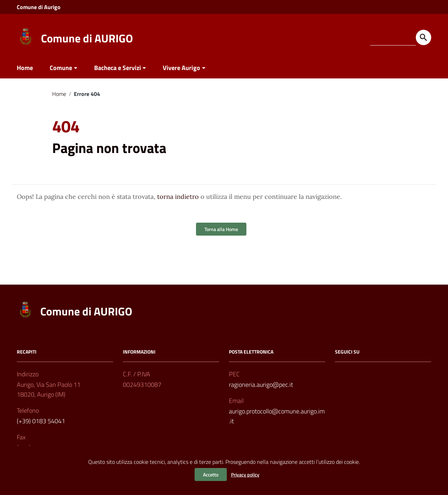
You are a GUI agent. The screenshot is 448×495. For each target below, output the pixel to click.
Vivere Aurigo (181, 68)
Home (25, 68)
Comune (61, 68)
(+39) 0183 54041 (41, 421)
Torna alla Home (221, 229)
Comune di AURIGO (87, 38)
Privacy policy (245, 475)
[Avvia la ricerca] (423, 37)
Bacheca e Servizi (118, 68)
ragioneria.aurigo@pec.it (261, 385)
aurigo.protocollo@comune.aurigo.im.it (277, 416)
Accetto (211, 475)
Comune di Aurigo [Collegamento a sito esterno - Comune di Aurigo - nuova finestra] (39, 7)
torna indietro (178, 197)
